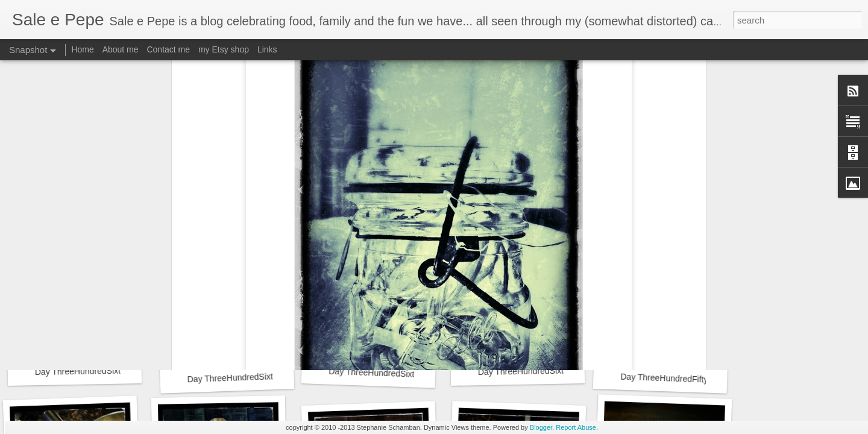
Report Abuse (576, 427)
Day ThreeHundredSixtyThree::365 (100, 371)
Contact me (168, 49)
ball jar (463, 189)
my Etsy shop (224, 49)
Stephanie (497, 173)
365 (439, 189)
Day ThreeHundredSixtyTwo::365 (249, 377)
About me (121, 49)
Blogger (541, 427)
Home (82, 49)
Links (267, 49)
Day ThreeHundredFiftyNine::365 (682, 379)
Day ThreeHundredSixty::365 (533, 371)
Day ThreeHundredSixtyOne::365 (391, 373)
